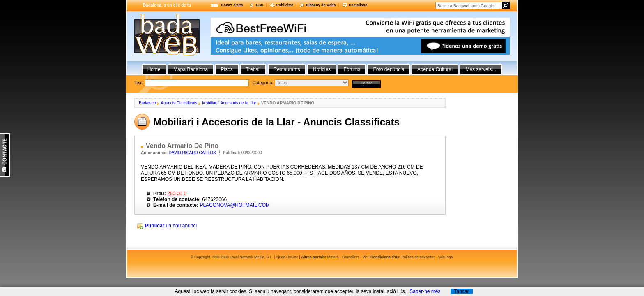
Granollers (351, 257)
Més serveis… (481, 69)
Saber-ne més (425, 291)
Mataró (333, 257)
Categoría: (263, 83)
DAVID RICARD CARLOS (192, 153)
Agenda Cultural (435, 69)
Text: (258, 83)
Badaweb (147, 103)
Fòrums (352, 69)
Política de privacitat (418, 257)
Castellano (358, 5)
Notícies (322, 69)
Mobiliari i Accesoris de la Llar (229, 103)
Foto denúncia (389, 69)
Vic (365, 257)
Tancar (461, 291)
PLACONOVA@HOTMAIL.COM (235, 205)
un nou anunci (171, 226)
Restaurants (287, 69)
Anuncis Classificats (179, 103)
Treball (253, 69)
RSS (260, 5)
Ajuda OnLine (287, 257)
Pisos (227, 69)
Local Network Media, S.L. (252, 257)
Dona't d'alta (232, 5)
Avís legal (445, 257)
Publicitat (285, 5)
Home (154, 69)
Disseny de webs (321, 5)
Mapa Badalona (191, 69)
